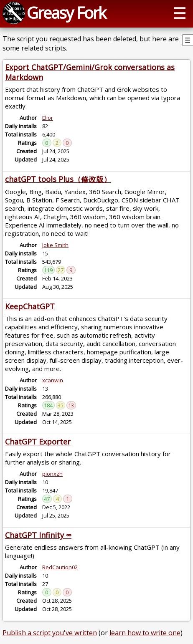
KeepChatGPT (30, 306)
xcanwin (53, 380)
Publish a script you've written (50, 633)
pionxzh (52, 474)
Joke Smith (55, 245)
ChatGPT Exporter (38, 442)
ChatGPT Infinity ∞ (38, 535)
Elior (48, 118)
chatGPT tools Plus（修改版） (58, 179)
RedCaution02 (60, 567)
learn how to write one (145, 633)
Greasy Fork (66, 13)
